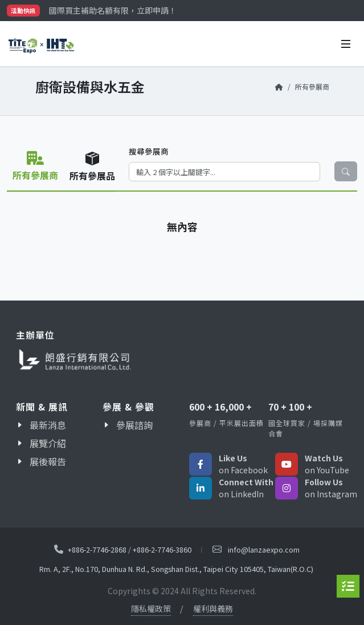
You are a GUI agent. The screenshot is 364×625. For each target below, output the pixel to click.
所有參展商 (312, 86)
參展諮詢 (134, 425)
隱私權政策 (151, 608)
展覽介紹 (48, 443)
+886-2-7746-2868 (97, 549)
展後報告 (48, 461)
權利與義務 (213, 608)
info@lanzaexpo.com (264, 549)
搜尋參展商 (149, 151)
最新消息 (48, 425)
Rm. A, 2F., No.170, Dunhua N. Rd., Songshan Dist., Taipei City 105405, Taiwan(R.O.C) (176, 569)
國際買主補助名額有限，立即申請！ (113, 10)
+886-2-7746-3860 (162, 549)
